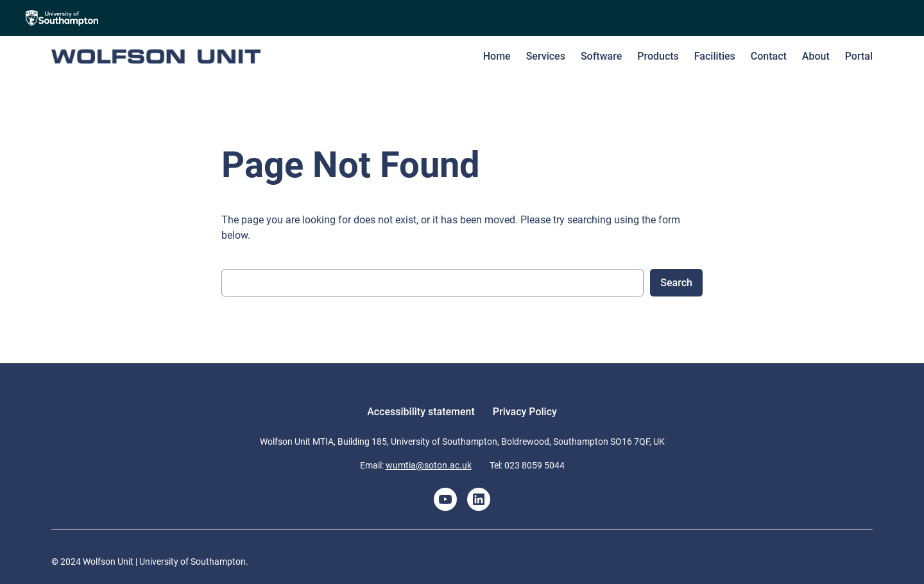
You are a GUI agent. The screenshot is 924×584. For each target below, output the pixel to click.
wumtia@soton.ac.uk (429, 465)
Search (676, 283)
